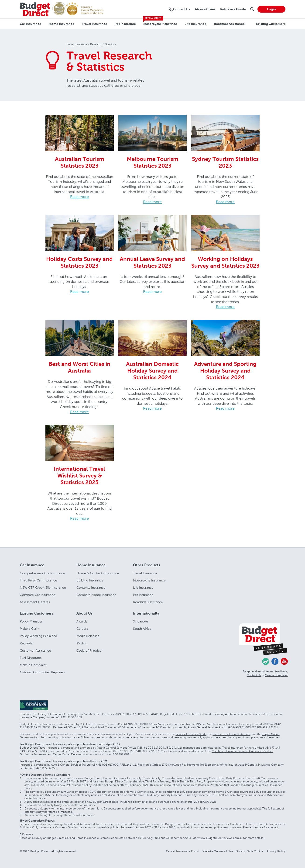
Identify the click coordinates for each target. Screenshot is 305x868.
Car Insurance (31, 24)
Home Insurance (62, 24)
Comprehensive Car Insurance (42, 573)
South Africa (142, 629)
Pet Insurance (125, 24)
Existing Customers (271, 24)
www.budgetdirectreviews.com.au (220, 838)
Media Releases (88, 636)
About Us (84, 614)
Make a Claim (30, 629)
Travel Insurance (94, 24)
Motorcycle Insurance (160, 24)
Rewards (26, 643)
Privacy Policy (276, 851)
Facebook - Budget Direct (275, 661)
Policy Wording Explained (38, 636)
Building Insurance (90, 580)
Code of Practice (89, 651)
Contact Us (254, 675)
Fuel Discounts (31, 658)
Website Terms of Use (218, 851)
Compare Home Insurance (96, 595)
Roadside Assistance (229, 24)
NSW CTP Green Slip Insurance (43, 588)
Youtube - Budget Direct (284, 661)
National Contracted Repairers (42, 672)
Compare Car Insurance (38, 595)
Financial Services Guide (191, 734)
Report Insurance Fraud (183, 851)
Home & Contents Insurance (98, 573)
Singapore (141, 621)
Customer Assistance (35, 651)
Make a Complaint (33, 665)
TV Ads (82, 643)
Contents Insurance (91, 588)
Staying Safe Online (250, 851)
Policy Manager (31, 621)
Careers (82, 629)
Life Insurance (195, 24)
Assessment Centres (35, 602)
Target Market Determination (71, 754)
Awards (82, 621)
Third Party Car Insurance (38, 580)
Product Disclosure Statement (232, 734)
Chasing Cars (266, 661)
